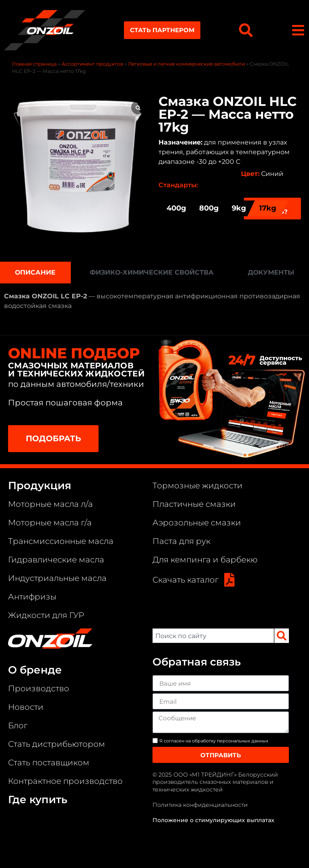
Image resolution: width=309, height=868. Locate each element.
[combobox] (213, 636)
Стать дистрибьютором (57, 744)
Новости (26, 707)
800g (209, 208)
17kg (268, 208)
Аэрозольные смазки (197, 523)
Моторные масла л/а (50, 504)
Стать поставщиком (49, 763)
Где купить (38, 800)
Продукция (40, 486)
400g (176, 208)
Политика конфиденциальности (200, 805)
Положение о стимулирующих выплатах (213, 820)
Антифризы (32, 597)
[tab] (35, 273)
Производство (39, 688)
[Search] (282, 636)
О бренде (35, 670)
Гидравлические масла (56, 560)
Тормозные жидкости (198, 486)
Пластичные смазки (194, 504)
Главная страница (34, 64)
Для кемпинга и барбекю (205, 560)
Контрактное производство (65, 781)
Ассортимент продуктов (92, 64)
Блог (18, 725)
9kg (239, 208)
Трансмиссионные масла (61, 541)
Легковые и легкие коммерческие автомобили (186, 64)
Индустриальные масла (57, 578)
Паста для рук (181, 541)
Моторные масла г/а (50, 523)
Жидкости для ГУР (46, 615)
